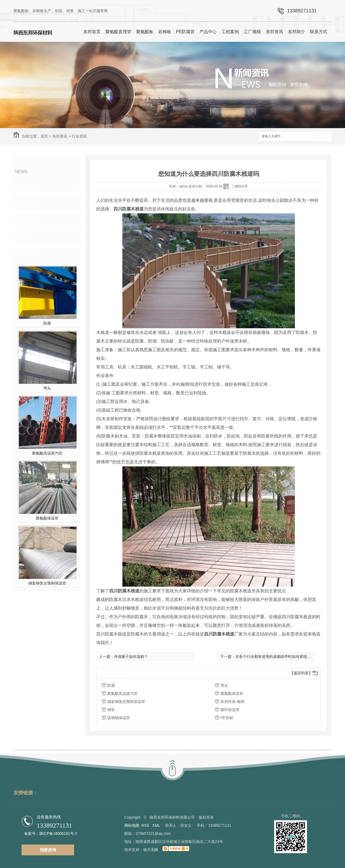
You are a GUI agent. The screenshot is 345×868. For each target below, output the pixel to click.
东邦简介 (296, 32)
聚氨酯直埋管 (118, 32)
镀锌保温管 (230, 710)
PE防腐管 (185, 32)
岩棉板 (165, 32)
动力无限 (151, 850)
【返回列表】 (301, 673)
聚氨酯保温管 (47, 518)
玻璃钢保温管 (119, 718)
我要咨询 (48, 850)
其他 (26, 237)
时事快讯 (31, 220)
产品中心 (208, 32)
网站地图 (132, 825)
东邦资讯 (274, 32)
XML (157, 825)
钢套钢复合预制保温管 (47, 583)
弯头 (47, 388)
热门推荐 (31, 254)
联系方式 (319, 32)
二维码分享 (240, 186)
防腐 (47, 323)
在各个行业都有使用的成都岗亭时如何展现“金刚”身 (278, 657)
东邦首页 (92, 32)
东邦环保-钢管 (232, 702)
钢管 (111, 710)
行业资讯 (79, 136)
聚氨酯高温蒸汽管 (47, 453)
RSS (146, 825)
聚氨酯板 (145, 32)
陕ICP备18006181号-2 (58, 833)
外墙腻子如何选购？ (131, 657)
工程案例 (230, 32)
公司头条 (31, 185)
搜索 (322, 137)
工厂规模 (252, 32)
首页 (44, 136)
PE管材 (227, 718)
